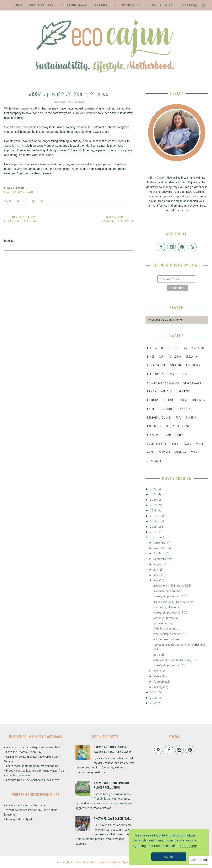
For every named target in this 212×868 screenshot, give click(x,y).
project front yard (179, 426)
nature (152, 409)
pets (179, 418)
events (173, 374)
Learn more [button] (189, 846)
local (184, 400)
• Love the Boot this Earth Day (23, 752)
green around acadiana (163, 383)
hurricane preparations (167, 591)
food (185, 374)
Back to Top (199, 860)
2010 (154, 698)
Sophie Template (98, 862)
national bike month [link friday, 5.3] (175, 660)
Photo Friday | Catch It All (113, 818)
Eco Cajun (78, 862)
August (158, 564)
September (161, 559)
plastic (191, 418)
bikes (151, 357)
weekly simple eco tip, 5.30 (170, 596)
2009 (154, 703)
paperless (185, 409)
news (21, 192)
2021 (154, 494)
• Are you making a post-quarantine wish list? (32, 747)
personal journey (159, 418)
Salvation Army (14, 146)
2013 (154, 537)
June (157, 575)
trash (29, 192)
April (157, 671)
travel (187, 444)
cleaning (192, 357)
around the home (167, 348)
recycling (154, 435)
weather (165, 452)
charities (10, 192)
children (175, 357)
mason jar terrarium (166, 618)
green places (192, 383)
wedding (181, 452)
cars (162, 357)
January (158, 687)
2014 (154, 532)
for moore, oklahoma (166, 607)
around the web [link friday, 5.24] (174, 602)
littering (169, 400)
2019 (154, 505)
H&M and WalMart (85, 113)
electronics (155, 374)
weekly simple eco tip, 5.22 (170, 612)
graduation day (163, 623)
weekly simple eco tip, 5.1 (170, 665)
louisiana (199, 400)
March (158, 676)
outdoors (167, 409)
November (160, 548)
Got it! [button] (169, 857)
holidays (167, 391)
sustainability (157, 444)
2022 (154, 489)
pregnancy (154, 426)
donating (176, 365)
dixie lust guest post (166, 628)
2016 (154, 521)
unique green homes (166, 639)
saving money (174, 435)
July (156, 570)
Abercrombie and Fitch (27, 108)
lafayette (183, 391)
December (160, 543)
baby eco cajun (194, 348)
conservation (156, 365)
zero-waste (155, 461)
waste (200, 444)
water (151, 452)
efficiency (193, 365)
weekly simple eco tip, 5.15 (170, 634)
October (159, 553)
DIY (149, 348)
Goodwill (121, 141)
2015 (154, 527)
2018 (154, 510)
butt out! (159, 655)
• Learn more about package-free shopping (31, 766)
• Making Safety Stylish (18, 819)
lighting (153, 400)
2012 (154, 692)
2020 (154, 500)
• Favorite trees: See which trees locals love (32, 780)
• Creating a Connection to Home (25, 805)
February (159, 682)
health (152, 391)
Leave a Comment (14, 188)
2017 (154, 516)
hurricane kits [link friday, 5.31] (172, 586)
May (156, 580)
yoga (194, 452)
